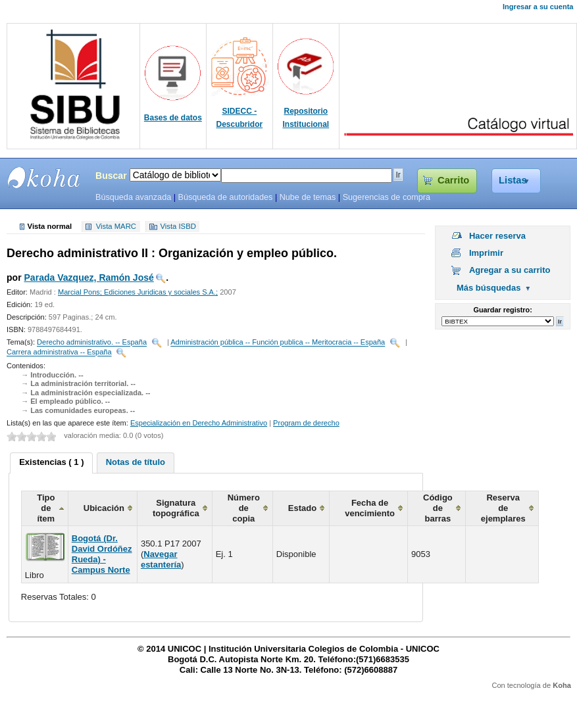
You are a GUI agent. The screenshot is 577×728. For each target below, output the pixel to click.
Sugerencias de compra (387, 197)
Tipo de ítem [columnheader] (46, 508)
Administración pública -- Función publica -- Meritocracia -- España (278, 343)
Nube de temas (308, 197)
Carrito (453, 180)
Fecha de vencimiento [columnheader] (370, 508)
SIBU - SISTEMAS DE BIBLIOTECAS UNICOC (44, 178)
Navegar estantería (161, 559)
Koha (562, 685)
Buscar (111, 176)
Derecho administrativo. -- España (92, 343)
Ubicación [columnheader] (104, 508)
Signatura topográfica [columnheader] (176, 508)
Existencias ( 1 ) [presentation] (51, 462)
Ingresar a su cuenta (538, 7)
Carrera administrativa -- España (59, 352)
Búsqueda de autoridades (225, 197)
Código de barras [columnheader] (438, 508)
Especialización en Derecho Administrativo (199, 423)
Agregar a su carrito (510, 270)
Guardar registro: (503, 310)
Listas (513, 180)
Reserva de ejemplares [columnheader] (503, 508)
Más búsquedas (489, 288)
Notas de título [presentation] (136, 462)
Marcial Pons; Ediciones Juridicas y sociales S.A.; (138, 292)
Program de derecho (306, 423)
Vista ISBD (178, 227)
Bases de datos (173, 118)
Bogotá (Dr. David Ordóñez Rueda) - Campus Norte (102, 554)
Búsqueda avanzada (133, 197)
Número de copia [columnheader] (244, 508)
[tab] (51, 463)
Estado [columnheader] (302, 508)
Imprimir (486, 253)
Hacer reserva (497, 236)
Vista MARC (116, 227)
